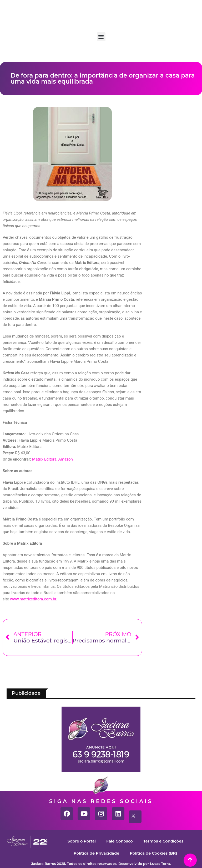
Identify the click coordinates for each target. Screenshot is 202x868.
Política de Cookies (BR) (154, 853)
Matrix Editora (44, 459)
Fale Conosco (119, 841)
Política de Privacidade (96, 853)
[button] (101, 37)
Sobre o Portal (81, 841)
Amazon (66, 459)
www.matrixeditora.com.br (33, 599)
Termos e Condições (164, 841)
